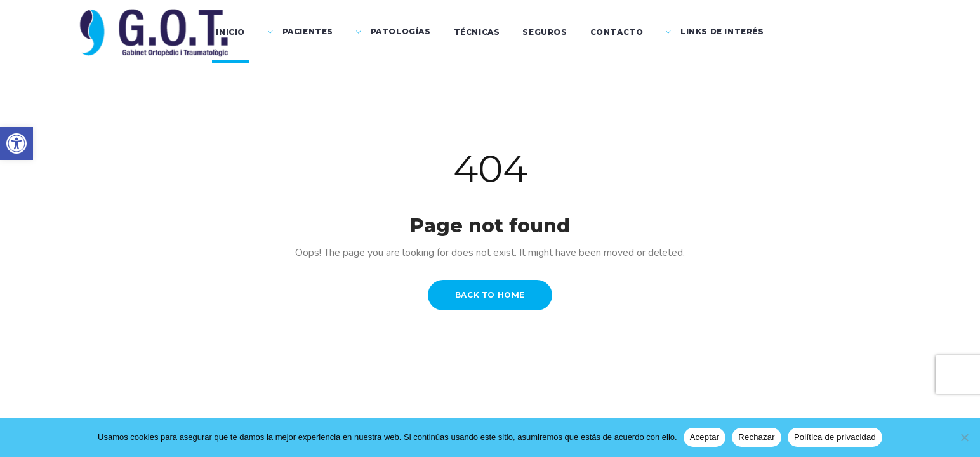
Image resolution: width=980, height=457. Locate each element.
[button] (17, 143)
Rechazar (757, 437)
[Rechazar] (964, 437)
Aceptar (705, 437)
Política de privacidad (835, 437)
